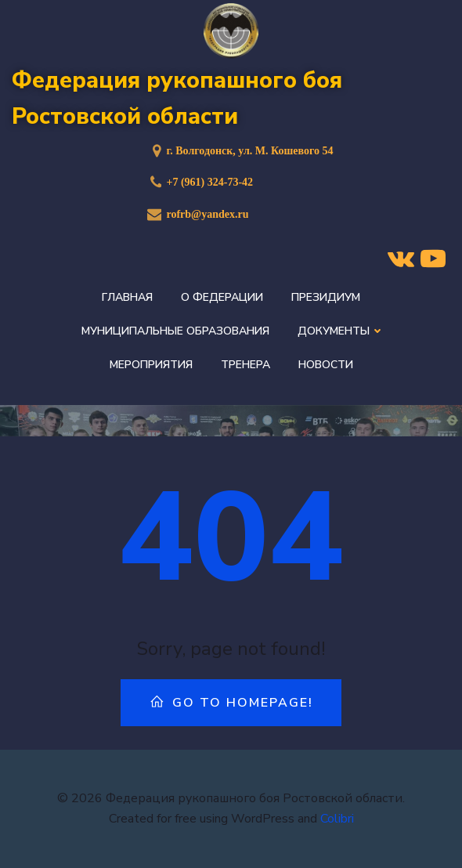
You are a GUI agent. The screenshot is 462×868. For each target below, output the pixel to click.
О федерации (222, 297)
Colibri (337, 819)
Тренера (245, 365)
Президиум (326, 297)
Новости (326, 365)
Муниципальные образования (175, 331)
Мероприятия (151, 365)
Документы (339, 331)
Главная (127, 297)
